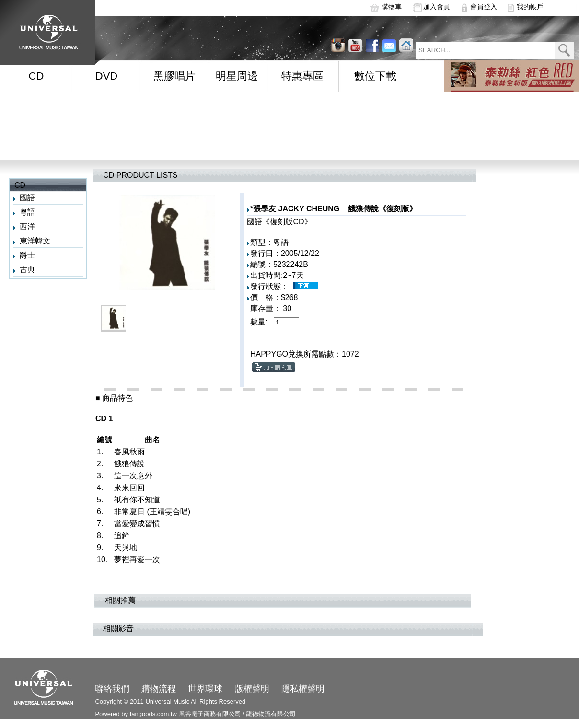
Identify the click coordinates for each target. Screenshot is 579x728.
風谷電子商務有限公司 (210, 714)
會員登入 (484, 7)
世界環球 (205, 689)
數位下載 (375, 76)
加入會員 (437, 7)
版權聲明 (252, 689)
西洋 (27, 226)
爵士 (27, 255)
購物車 (392, 7)
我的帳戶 (530, 7)
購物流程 (159, 689)
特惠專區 (302, 76)
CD (36, 76)
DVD (106, 76)
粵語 (27, 212)
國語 (27, 198)
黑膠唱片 (174, 76)
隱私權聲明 (303, 689)
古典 (27, 270)
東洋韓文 (35, 241)
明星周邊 (237, 76)
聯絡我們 (112, 689)
